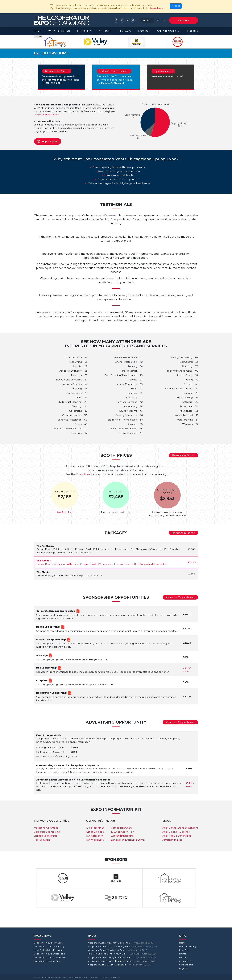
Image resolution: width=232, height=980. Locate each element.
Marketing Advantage (46, 828)
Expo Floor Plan (95, 828)
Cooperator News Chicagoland (49, 954)
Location (144, 31)
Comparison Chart (121, 828)
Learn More (157, 8)
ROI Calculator (94, 836)
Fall (159, 20)
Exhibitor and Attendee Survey (128, 840)
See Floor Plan (65, 512)
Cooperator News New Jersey (49, 946)
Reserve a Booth (57, 71)
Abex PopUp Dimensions (177, 836)
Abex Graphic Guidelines (176, 832)
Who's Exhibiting (59, 31)
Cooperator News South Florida (50, 957)
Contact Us (185, 961)
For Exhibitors (166, 31)
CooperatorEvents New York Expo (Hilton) (121, 943)
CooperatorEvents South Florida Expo (120, 965)
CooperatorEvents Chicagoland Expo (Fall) (122, 957)
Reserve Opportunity (180, 597)
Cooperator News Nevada (47, 961)
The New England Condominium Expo (122, 954)
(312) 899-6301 (53, 83)
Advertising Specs (172, 840)
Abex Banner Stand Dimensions (180, 828)
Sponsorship (163, 71)
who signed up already (47, 115)
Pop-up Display (43, 840)
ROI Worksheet (95, 840)
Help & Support (48, 142)
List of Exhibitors (95, 832)
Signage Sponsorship (46, 836)
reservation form (56, 80)
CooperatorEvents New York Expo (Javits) (123, 946)
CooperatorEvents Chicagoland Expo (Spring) (122, 961)
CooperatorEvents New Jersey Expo (118, 950)
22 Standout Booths (122, 836)
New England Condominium (48, 950)
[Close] (176, 6)
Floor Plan (84, 31)
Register (184, 20)
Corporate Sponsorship (47, 832)
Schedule (105, 31)
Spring (147, 20)
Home (37, 31)
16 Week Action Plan (122, 832)
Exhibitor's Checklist (114, 71)
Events (183, 954)
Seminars (125, 31)
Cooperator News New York (48, 943)
